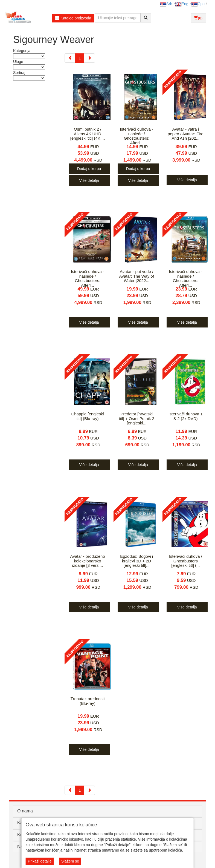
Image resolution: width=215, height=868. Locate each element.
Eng (182, 4)
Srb (166, 4)
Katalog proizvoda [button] (73, 18)
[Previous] (70, 58)
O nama (25, 811)
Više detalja (89, 180)
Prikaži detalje (40, 861)
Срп (198, 4)
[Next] (89, 58)
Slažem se (70, 861)
